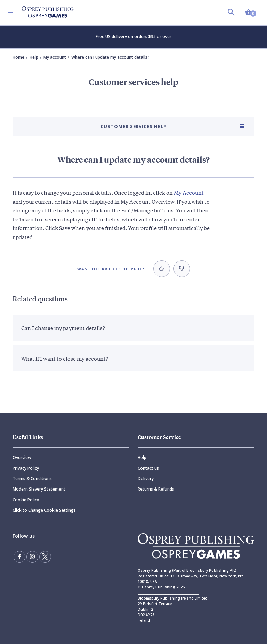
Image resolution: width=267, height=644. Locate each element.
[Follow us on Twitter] (45, 557)
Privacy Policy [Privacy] (26, 468)
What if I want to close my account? (65, 358)
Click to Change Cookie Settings (44, 510)
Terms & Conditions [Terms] (32, 479)
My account (55, 57)
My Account (189, 192)
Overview (22, 457)
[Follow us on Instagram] (32, 557)
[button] (162, 269)
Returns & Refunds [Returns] (156, 489)
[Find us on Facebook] (19, 557)
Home (18, 57)
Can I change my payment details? (63, 328)
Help (34, 57)
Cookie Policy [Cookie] (26, 500)
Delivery (146, 479)
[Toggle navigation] (11, 12)
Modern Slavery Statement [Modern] (39, 489)
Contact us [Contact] (148, 468)
